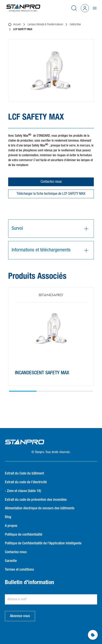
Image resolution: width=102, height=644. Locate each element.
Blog (8, 517)
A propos (11, 526)
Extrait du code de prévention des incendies (36, 500)
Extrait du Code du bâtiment (24, 473)
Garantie (11, 561)
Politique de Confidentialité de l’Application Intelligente (43, 543)
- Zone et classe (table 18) (23, 491)
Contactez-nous (51, 182)
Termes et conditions (19, 570)
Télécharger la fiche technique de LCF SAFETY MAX (51, 194)
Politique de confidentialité (24, 535)
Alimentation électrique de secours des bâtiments (40, 508)
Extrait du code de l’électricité (26, 482)
